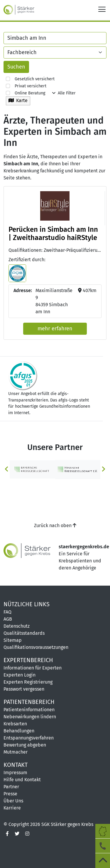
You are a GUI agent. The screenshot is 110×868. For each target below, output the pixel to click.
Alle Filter (64, 93)
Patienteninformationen (29, 710)
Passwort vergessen (24, 689)
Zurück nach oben (55, 525)
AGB (8, 619)
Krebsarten (15, 724)
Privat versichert (26, 86)
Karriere (12, 808)
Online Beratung (26, 93)
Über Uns (13, 801)
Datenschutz (17, 626)
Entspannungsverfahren (29, 738)
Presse (10, 794)
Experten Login (20, 675)
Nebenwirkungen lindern (30, 717)
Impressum (15, 773)
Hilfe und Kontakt (22, 780)
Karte (18, 100)
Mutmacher (16, 752)
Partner (11, 787)
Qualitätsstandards (24, 633)
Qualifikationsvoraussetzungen (36, 647)
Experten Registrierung (28, 682)
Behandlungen (19, 731)
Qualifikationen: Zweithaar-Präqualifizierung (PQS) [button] (55, 250)
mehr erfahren (55, 329)
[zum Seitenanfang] (103, 861)
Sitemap (13, 640)
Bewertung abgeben (25, 745)
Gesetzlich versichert (30, 79)
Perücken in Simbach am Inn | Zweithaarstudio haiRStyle (53, 234)
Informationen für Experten (33, 668)
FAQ (7, 612)
